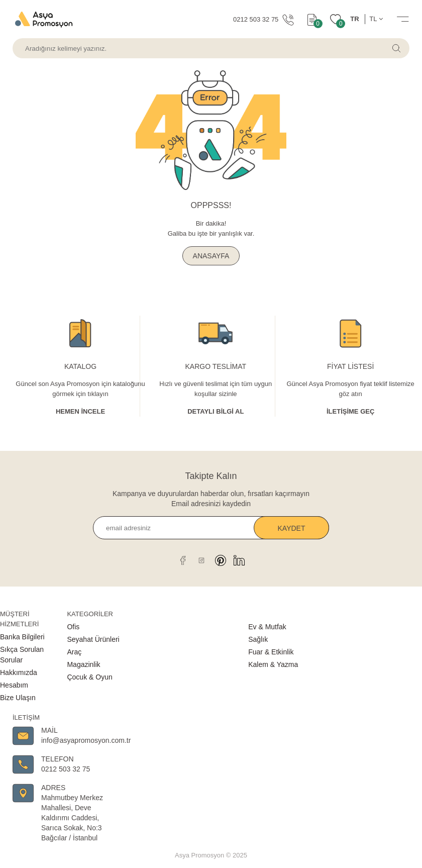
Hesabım (14, 685)
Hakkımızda (19, 672)
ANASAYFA (211, 256)
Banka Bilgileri (22, 637)
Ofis (73, 627)
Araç (74, 652)
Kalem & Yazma (273, 664)
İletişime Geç (350, 411)
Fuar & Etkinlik (271, 652)
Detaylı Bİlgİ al (216, 411)
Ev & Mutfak (267, 627)
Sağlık (258, 639)
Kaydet (292, 528)
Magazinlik (83, 664)
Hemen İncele (80, 411)
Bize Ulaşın (18, 698)
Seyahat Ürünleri (93, 639)
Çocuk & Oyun (89, 677)
